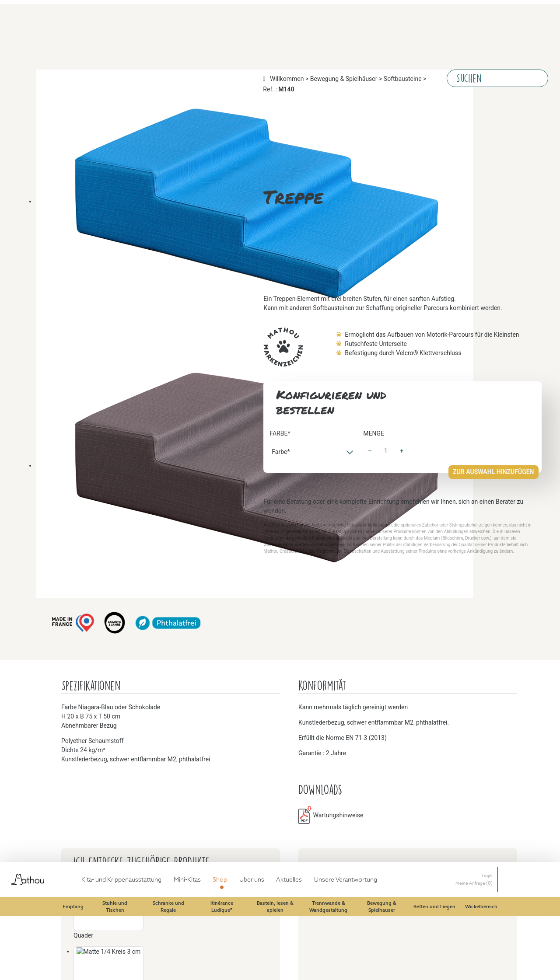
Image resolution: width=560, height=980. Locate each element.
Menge (10, 501)
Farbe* (10, 177)
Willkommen (18, 34)
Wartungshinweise (43, 775)
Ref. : (186, 34)
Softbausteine (142, 34)
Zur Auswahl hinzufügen (35, 519)
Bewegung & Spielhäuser (80, 34)
